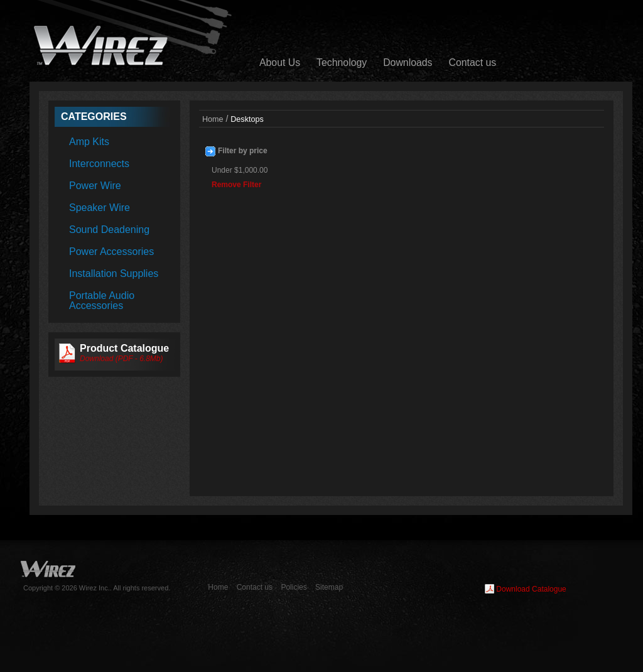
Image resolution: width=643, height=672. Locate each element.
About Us (280, 62)
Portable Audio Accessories (102, 301)
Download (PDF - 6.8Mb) (122, 359)
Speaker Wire (100, 208)
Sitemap (329, 587)
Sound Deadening (109, 230)
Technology (342, 62)
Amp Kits (89, 142)
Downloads (408, 62)
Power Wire (95, 186)
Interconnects (99, 164)
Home (213, 119)
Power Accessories (111, 252)
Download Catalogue (531, 589)
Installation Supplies (114, 274)
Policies (294, 587)
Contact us (473, 62)
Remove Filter (236, 185)
